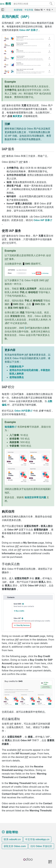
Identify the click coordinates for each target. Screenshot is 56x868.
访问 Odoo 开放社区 (41, 846)
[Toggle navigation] (3, 10)
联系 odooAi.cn (12, 839)
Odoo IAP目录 (22, 411)
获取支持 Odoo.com (15, 846)
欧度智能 (18, 10)
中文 (49, 10)
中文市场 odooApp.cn (37, 839)
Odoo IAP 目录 (27, 30)
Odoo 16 (39, 10)
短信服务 (9, 427)
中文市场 (29, 10)
